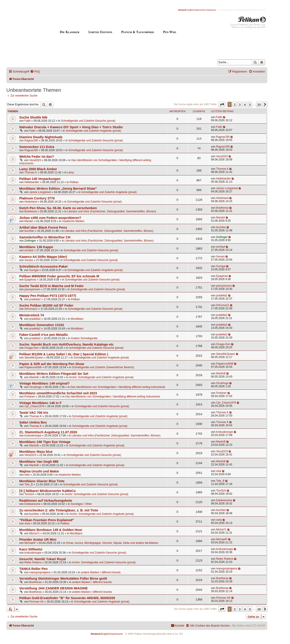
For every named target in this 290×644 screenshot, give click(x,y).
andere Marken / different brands (101, 572)
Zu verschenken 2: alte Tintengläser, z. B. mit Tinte (59, 510)
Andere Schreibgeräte (84, 338)
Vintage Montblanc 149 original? (44, 383)
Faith (28, 121)
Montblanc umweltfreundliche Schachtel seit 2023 (58, 393)
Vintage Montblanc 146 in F (40, 403)
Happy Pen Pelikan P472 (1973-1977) (48, 296)
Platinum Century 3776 (37, 198)
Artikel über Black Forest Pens (43, 228)
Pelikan (74, 182)
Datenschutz (200, 10)
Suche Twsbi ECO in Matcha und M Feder (51, 286)
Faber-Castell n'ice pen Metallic (44, 335)
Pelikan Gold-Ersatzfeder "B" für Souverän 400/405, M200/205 (67, 598)
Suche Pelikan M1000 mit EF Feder (46, 305)
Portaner (30, 397)
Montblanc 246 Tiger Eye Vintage (45, 442)
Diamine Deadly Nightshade (41, 137)
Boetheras (31, 211)
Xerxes (29, 260)
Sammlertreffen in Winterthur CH (45, 237)
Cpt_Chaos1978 (34, 406)
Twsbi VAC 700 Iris (34, 413)
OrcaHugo (35, 387)
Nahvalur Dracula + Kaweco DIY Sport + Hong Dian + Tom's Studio (71, 127)
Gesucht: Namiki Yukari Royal (42, 559)
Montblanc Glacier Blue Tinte (42, 481)
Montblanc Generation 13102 (42, 325)
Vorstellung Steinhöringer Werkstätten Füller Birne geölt (63, 579)
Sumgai (34, 270)
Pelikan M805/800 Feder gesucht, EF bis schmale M (59, 276)
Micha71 (34, 533)
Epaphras (30, 280)
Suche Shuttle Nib (33, 117)
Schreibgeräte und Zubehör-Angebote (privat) (93, 131)
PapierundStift (33, 367)
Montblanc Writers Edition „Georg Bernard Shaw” (58, 189)
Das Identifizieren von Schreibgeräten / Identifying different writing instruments (118, 387)
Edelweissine (33, 504)
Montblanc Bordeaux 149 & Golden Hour (51, 530)
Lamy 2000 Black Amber (38, 169)
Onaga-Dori (32, 348)
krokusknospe (33, 436)
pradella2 (35, 299)
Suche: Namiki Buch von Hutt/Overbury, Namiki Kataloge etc (66, 344)
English (190, 10)
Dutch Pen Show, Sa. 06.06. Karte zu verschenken (58, 208)
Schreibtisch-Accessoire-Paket (43, 266)
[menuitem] (35, 72)
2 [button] (235, 104)
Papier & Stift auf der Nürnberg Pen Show (52, 364)
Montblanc (77, 319)
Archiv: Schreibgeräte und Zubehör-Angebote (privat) (101, 377)
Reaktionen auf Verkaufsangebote (46, 501)
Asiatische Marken (73, 221)
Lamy (71, 172)
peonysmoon (32, 289)
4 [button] (245, 104)
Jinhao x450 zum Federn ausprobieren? (50, 218)
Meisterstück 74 (32, 315)
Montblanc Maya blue (36, 452)
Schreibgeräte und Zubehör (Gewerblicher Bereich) (103, 367)
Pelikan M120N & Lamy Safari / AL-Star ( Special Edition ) (64, 354)
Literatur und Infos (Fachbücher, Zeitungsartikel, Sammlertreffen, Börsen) (112, 211)
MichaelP (30, 543)
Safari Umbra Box (33, 422)
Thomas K (31, 172)
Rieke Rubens (33, 562)
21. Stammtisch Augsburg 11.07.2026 (48, 432)
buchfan (29, 231)
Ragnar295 (31, 140)
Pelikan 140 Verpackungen (40, 179)
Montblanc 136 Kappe (36, 247)
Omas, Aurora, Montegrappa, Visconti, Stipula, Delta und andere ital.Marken (112, 543)
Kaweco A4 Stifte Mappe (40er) (43, 257)
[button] (222, 104)
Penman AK (36, 602)
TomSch (29, 494)
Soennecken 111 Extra (37, 147)
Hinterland (31, 202)
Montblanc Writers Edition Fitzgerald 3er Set (54, 374)
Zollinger (30, 241)
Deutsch (182, 10)
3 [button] (240, 104)
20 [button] (259, 104)
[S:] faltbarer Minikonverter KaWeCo (47, 491)
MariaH (29, 221)
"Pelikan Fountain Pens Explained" (47, 520)
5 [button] (250, 104)
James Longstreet (40, 192)
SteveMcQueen (34, 358)
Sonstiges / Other (81, 504)
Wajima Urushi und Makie (39, 471)
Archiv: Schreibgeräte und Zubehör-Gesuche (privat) (96, 494)
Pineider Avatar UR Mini (38, 540)
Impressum (211, 10)
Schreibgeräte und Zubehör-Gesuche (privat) (88, 121)
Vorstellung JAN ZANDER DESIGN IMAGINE (53, 588)
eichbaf (29, 250)
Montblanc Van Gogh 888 (39, 462)
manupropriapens (40, 572)
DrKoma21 (31, 309)
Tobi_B (29, 484)
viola (27, 523)
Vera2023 (35, 160)
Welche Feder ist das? (37, 157)
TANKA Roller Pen (33, 569)
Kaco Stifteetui (31, 549)
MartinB (34, 377)
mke (27, 475)
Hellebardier (32, 182)
